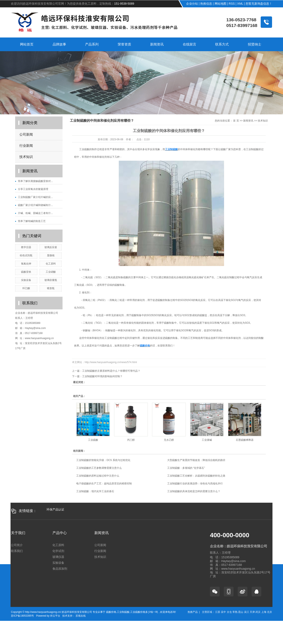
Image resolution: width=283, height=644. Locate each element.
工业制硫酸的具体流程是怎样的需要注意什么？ (194, 491)
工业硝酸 (51, 272)
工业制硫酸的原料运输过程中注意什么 (98, 476)
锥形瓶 (51, 288)
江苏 (218, 612)
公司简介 (17, 545)
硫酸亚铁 (26, 272)
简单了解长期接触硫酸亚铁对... (35, 181)
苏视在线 (80, 616)
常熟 (235, 612)
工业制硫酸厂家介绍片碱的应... (35, 197)
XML (240, 4)
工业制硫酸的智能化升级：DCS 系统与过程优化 (103, 460)
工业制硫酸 (123, 612)
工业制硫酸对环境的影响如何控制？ (102, 376)
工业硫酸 (93, 440)
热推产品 (193, 612)
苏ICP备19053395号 (22, 616)
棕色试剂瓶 (26, 255)
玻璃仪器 (58, 557)
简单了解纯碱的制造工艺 (32, 221)
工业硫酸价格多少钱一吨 (144, 612)
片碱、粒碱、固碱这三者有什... (35, 213)
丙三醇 (131, 440)
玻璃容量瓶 (51, 280)
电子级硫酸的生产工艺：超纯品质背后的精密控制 (104, 484)
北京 (270, 612)
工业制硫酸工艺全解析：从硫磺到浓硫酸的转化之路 (196, 476)
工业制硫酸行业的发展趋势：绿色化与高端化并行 (195, 484)
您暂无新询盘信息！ (259, 4)
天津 (252, 612)
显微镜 (51, 255)
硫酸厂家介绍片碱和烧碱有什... (35, 205)
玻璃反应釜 (51, 247)
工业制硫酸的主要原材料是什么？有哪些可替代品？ (111, 371)
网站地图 (220, 4)
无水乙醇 (169, 440)
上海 (264, 612)
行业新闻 (26, 146)
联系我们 (17, 551)
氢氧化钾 (26, 264)
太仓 (229, 612)
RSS (232, 4)
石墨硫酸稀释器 (245, 440)
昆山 (241, 612)
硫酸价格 (111, 612)
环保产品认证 (55, 509)
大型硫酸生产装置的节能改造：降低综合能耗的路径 (196, 460)
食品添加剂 (60, 569)
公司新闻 (26, 134)
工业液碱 (207, 440)
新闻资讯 (248, 121)
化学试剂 (58, 551)
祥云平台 (55, 616)
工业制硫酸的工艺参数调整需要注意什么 (99, 468)
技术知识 (26, 157)
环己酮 (26, 288)
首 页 (236, 121)
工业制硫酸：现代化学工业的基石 (95, 491)
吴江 (247, 612)
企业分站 (192, 4)
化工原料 (51, 264)
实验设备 (26, 280)
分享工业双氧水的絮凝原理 (33, 189)
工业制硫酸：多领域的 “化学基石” (186, 468)
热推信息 (206, 4)
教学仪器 (26, 247)
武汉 (258, 612)
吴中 (223, 612)
